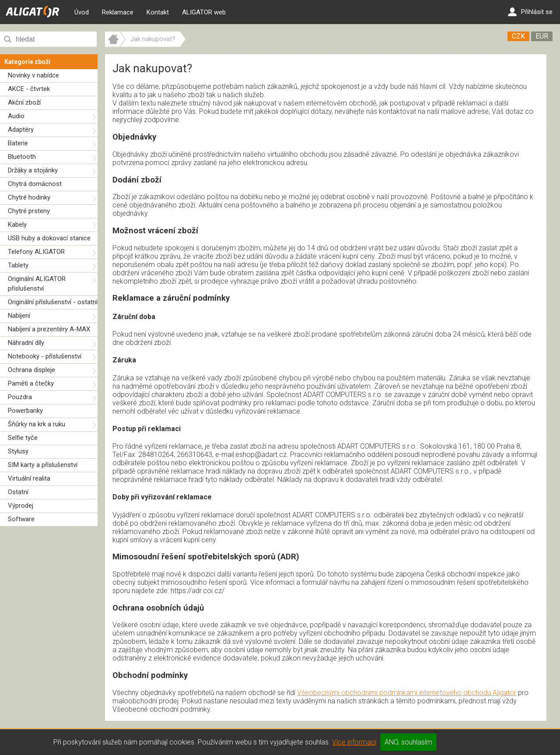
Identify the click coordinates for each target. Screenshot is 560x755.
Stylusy (18, 451)
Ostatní (18, 492)
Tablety (18, 265)
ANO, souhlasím (408, 742)
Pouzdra (20, 397)
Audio (16, 116)
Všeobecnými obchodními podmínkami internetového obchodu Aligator (407, 693)
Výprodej (21, 506)
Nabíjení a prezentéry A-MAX (49, 329)
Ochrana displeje (31, 370)
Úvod (82, 12)
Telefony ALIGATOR (36, 252)
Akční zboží (24, 102)
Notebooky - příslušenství (45, 356)
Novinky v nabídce (33, 75)
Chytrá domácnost (35, 184)
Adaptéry (21, 130)
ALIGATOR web (204, 12)
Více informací (354, 742)
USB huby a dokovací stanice (49, 238)
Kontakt (158, 12)
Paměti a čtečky (31, 383)
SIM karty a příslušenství (43, 465)
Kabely (17, 225)
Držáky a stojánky (33, 170)
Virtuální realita (29, 478)
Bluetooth (22, 157)
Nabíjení (19, 316)
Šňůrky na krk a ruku (37, 424)
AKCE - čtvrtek (29, 89)
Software (21, 519)
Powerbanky (25, 411)
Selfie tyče (23, 438)
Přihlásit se (530, 12)
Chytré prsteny (29, 211)
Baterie (18, 143)
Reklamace (118, 12)
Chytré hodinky (29, 197)
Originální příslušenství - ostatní (53, 302)
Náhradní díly (26, 343)
